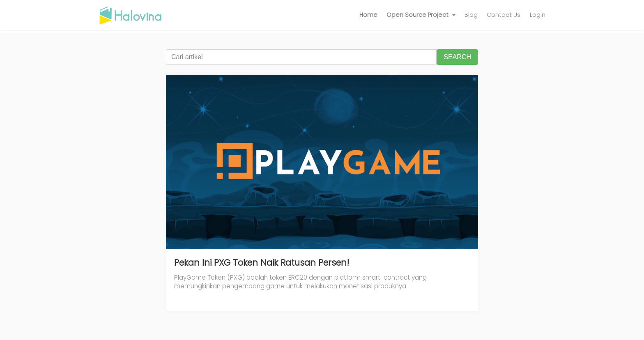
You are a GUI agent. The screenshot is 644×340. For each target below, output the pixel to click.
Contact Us (504, 15)
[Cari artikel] (301, 57)
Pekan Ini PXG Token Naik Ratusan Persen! (262, 263)
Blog (471, 15)
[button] (421, 15)
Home (368, 15)
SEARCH (457, 57)
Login (538, 15)
